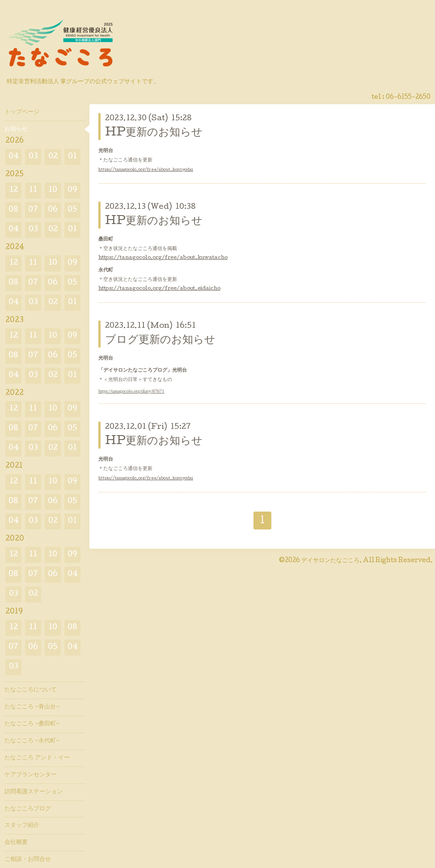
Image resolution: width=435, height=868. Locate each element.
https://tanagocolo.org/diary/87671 (131, 391)
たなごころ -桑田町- (32, 724)
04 (14, 157)
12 (14, 190)
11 (33, 190)
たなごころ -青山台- (32, 707)
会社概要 (16, 843)
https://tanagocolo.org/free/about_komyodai (146, 170)
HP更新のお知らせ (154, 133)
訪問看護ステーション (34, 792)
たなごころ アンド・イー (37, 758)
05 (72, 210)
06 (53, 210)
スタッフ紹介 (22, 826)
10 (53, 190)
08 (13, 210)
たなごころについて (31, 690)
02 (53, 157)
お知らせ (16, 129)
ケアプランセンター (31, 775)
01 (72, 157)
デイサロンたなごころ (330, 561)
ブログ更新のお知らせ (160, 341)
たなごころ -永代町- (32, 741)
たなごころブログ (28, 809)
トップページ (22, 112)
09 (72, 190)
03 (33, 157)
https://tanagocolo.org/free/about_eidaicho (159, 289)
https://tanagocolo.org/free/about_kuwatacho (163, 258)
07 (33, 210)
